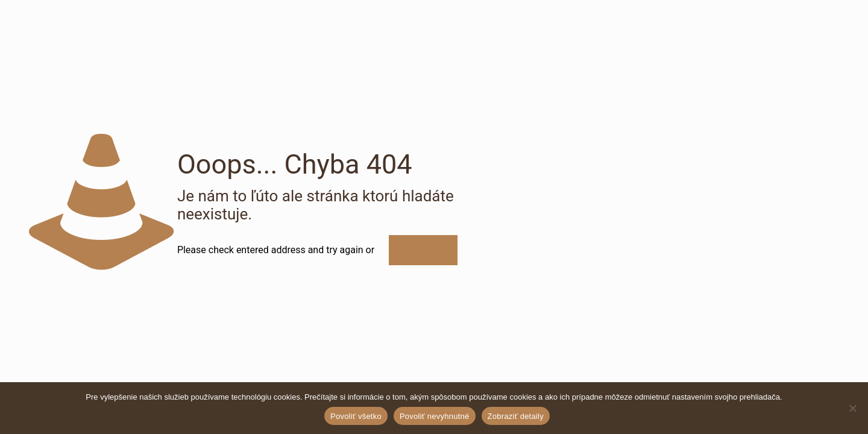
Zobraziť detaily (516, 416)
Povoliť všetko (356, 416)
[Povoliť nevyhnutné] (853, 408)
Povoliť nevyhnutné (435, 416)
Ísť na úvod (423, 250)
